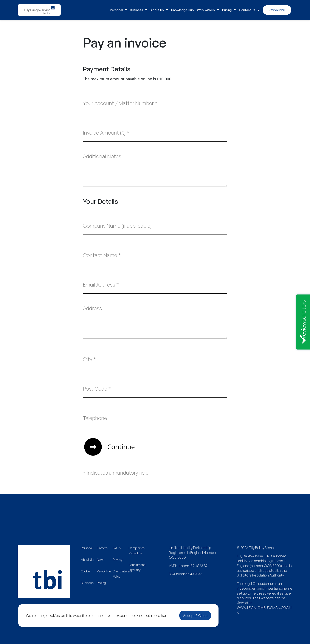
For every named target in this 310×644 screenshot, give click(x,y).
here (165, 615)
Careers (102, 548)
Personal (118, 10)
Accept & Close (195, 616)
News (101, 560)
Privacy (118, 560)
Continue (109, 447)
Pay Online (104, 571)
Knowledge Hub (182, 10)
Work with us (208, 10)
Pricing (229, 10)
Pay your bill (277, 10)
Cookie (85, 571)
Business (139, 10)
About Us (159, 10)
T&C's (117, 548)
